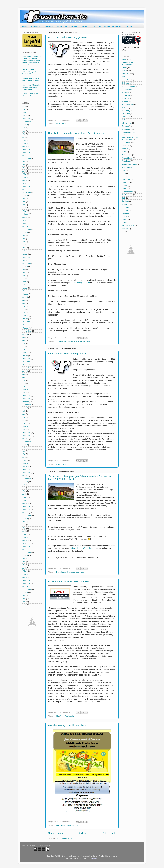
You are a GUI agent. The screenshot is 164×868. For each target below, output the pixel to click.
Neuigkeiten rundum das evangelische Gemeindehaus (76, 133)
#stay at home (127, 158)
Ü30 (123, 232)
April (24, 106)
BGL (123, 198)
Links (84, 26)
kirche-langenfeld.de (81, 283)
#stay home (126, 161)
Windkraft (125, 183)
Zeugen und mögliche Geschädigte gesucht (31, 79)
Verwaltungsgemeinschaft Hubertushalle (132, 138)
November (26, 119)
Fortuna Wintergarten (130, 132)
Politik (124, 108)
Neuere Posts (55, 833)
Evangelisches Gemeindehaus (67, 341)
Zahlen (129, 26)
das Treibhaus (127, 195)
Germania (125, 146)
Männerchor (126, 123)
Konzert (125, 216)
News (25, 26)
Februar (25, 112)
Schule (124, 189)
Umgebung (126, 129)
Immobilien (126, 80)
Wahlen (125, 222)
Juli (24, 128)
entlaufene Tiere (128, 226)
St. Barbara (126, 83)
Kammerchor (127, 213)
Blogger (95, 858)
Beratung (125, 201)
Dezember (26, 149)
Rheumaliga (126, 111)
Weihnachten (71, 716)
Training (125, 219)
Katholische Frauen (129, 164)
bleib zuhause (127, 167)
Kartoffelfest (126, 143)
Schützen (125, 101)
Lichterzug (126, 95)
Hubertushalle (61, 825)
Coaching (125, 204)
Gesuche (125, 126)
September (27, 122)
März (24, 109)
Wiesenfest (126, 179)
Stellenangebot (127, 192)
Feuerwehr (126, 117)
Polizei (63, 124)
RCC (124, 77)
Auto (124, 170)
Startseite (49, 26)
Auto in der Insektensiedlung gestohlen (68, 37)
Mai (24, 134)
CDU (57, 716)
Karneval (71, 825)
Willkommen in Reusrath (110, 26)
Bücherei (125, 98)
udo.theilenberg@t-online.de (83, 548)
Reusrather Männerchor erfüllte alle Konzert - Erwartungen (32, 87)
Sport (124, 173)
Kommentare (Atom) (65, 838)
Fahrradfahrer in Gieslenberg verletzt (67, 354)
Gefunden (125, 207)
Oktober (25, 156)
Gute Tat (125, 210)
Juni (24, 131)
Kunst (124, 152)
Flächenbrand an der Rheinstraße (30, 95)
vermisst (125, 229)
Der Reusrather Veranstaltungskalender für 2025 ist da (31, 72)
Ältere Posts (109, 833)
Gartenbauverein (128, 86)
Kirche (82, 341)
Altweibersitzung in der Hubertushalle (67, 725)
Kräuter (125, 186)
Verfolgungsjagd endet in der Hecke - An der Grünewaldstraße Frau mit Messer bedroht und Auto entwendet (32, 61)
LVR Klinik (126, 114)
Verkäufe (125, 149)
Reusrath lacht (127, 104)
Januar (25, 116)
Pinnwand (36, 26)
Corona (125, 176)
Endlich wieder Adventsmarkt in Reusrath (69, 581)
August (25, 125)
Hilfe (93, 26)
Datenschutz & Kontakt (68, 26)
